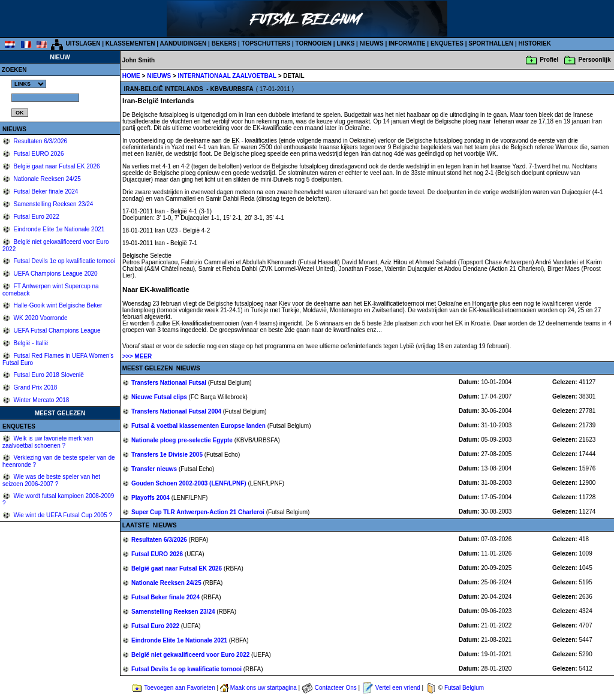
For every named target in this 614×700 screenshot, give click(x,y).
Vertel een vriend (398, 688)
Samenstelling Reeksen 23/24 (53, 204)
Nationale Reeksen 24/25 (46, 179)
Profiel (549, 60)
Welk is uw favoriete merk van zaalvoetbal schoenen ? (48, 442)
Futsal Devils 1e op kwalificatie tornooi (64, 261)
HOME (131, 76)
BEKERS (224, 43)
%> (29, 84)
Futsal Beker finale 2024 (45, 191)
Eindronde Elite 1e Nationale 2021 (58, 229)
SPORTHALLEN (491, 43)
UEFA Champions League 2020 (55, 274)
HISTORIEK (535, 43)
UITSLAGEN (83, 43)
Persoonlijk (595, 60)
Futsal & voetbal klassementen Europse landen (199, 426)
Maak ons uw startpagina (264, 688)
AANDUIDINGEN (183, 43)
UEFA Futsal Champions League (56, 331)
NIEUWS (372, 43)
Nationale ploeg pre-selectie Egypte (183, 440)
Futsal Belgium (464, 688)
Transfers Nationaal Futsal (170, 383)
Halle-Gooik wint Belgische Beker (57, 305)
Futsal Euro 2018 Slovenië (48, 375)
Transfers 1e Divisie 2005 (168, 455)
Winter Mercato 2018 (41, 400)
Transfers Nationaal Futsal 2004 (177, 411)
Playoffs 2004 (151, 498)
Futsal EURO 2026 (38, 154)
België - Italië (30, 343)
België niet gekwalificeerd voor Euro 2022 (191, 655)
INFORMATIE (407, 43)
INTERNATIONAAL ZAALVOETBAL (228, 76)
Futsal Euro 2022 (36, 217)
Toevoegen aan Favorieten (179, 688)
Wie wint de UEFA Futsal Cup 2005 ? (62, 515)
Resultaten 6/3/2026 (40, 141)
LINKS (345, 43)
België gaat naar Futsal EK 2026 (56, 166)
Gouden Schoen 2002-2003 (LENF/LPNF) (189, 483)
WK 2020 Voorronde (40, 318)
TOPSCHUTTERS (266, 43)
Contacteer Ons (336, 688)
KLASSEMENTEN (130, 43)
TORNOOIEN (314, 43)
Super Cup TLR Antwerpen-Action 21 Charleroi (199, 512)
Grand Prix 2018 (35, 387)
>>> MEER (137, 356)
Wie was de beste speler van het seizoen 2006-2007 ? (51, 480)
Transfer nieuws (155, 469)
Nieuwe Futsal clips (160, 397)
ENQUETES (447, 43)
